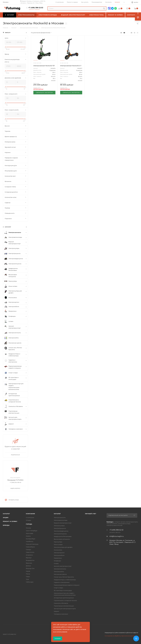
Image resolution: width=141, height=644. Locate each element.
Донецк (28, 566)
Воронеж (29, 563)
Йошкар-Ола (30, 568)
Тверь (28, 577)
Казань (28, 536)
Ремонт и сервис (10, 521)
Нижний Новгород (32, 544)
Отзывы (28, 520)
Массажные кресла (60, 574)
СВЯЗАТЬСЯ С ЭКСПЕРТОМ (44, 93)
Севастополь (30, 552)
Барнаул (29, 558)
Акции (6, 518)
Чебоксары (30, 582)
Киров (28, 571)
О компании (30, 518)
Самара (28, 550)
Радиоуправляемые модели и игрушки (67, 585)
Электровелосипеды (61, 520)
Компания (30, 514)
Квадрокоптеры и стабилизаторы (65, 580)
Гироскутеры (58, 542)
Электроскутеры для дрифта (63, 547)
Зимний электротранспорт (63, 566)
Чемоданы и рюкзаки (61, 614)
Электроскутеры (59, 526)
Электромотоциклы (60, 534)
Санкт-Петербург (32, 531)
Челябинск (30, 541)
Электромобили (59, 555)
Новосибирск (30, 547)
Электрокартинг (59, 553)
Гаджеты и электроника (62, 582)
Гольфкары (57, 561)
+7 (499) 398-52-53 (36, 8)
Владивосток (30, 560)
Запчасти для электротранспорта (65, 609)
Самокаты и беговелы (61, 603)
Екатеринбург (31, 539)
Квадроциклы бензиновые (63, 536)
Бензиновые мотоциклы (62, 539)
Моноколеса (58, 550)
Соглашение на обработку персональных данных (120, 636)
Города (29, 524)
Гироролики (58, 558)
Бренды (6, 525)
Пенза (28, 574)
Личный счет (91, 514)
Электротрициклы (60, 528)
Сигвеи (56, 563)
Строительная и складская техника (65, 600)
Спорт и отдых (58, 588)
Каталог (6, 514)
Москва (28, 528)
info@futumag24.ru (117, 536)
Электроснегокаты (60, 569)
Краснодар (30, 533)
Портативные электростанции (64, 606)
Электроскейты (59, 572)
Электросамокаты (60, 518)
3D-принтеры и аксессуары (63, 590)
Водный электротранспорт (63, 523)
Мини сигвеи (58, 545)
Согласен (58, 639)
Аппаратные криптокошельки (64, 598)
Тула (27, 579)
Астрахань (29, 555)
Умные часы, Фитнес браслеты (64, 577)
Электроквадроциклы (61, 531)
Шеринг (57, 611)
